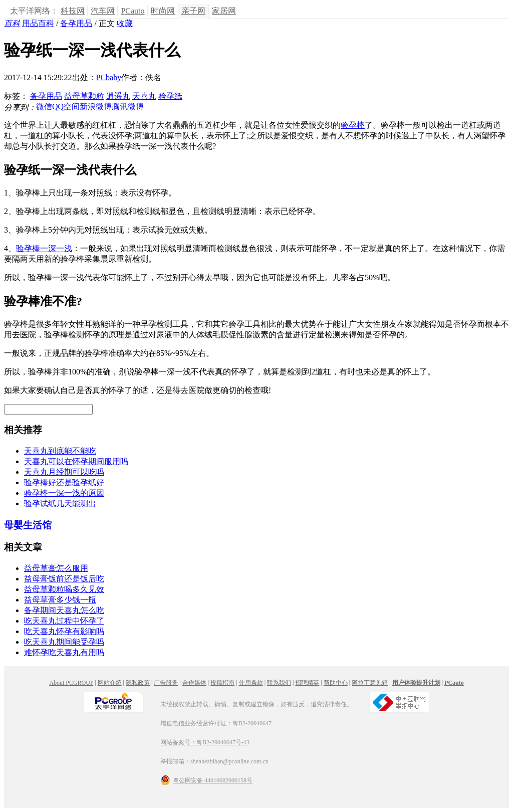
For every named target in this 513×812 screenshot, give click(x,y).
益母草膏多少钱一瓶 (60, 600)
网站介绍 (110, 683)
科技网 (73, 11)
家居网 (224, 11)
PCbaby (109, 77)
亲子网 (193, 11)
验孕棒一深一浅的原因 (64, 493)
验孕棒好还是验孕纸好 (64, 482)
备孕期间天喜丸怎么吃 (64, 610)
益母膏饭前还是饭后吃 (64, 579)
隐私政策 (138, 683)
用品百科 (38, 23)
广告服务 (166, 683)
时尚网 (163, 11)
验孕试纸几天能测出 (60, 503)
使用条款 (251, 683)
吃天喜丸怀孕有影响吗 (64, 631)
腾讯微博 (128, 107)
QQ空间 (66, 107)
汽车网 (103, 11)
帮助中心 (336, 683)
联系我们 (279, 683)
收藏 (125, 23)
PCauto (133, 11)
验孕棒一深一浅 (44, 248)
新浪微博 (96, 107)
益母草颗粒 (84, 96)
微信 (44, 107)
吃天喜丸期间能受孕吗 (64, 642)
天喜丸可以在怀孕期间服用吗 (76, 461)
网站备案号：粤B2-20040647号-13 (205, 742)
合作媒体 (194, 683)
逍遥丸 (118, 96)
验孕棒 (353, 125)
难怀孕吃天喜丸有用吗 (64, 652)
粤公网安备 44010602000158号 (206, 780)
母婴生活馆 (28, 525)
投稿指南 (222, 683)
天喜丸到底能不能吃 (60, 451)
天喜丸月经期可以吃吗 (64, 472)
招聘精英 (307, 683)
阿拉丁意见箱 (370, 683)
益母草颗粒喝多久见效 (64, 589)
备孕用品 (76, 23)
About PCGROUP (71, 683)
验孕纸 (170, 96)
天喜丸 (144, 96)
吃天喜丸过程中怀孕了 (64, 621)
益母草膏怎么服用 (56, 568)
